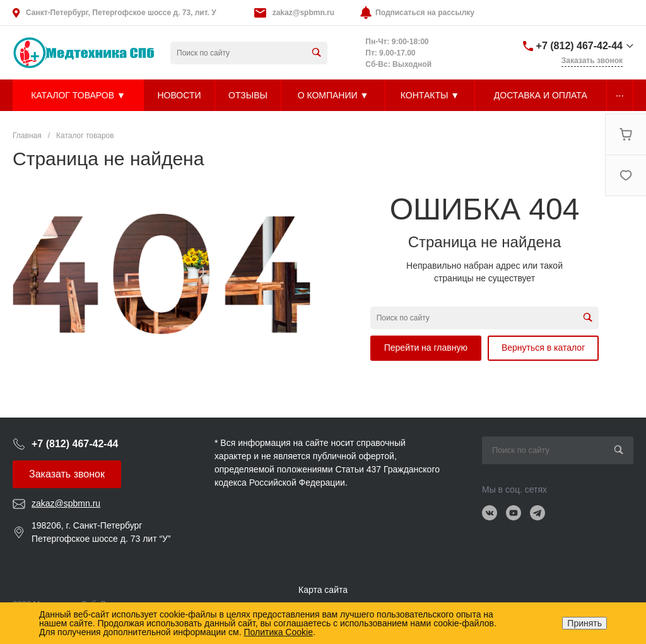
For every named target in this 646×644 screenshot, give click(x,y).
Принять (584, 623)
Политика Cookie (278, 632)
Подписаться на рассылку (425, 13)
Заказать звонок (67, 474)
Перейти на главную (426, 348)
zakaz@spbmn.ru (303, 13)
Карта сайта (323, 590)
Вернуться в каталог (543, 348)
